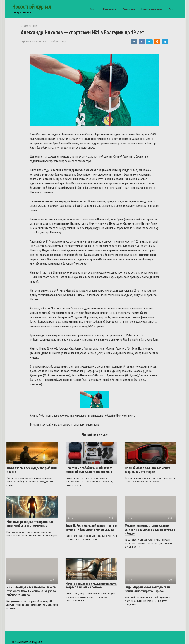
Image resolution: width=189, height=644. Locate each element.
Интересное (109, 9)
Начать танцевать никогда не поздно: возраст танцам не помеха (91, 585)
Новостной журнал (32, 7)
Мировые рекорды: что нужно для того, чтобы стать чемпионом (30, 524)
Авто (172, 9)
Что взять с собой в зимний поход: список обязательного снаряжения (89, 470)
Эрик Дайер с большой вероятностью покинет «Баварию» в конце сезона (91, 528)
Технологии (129, 9)
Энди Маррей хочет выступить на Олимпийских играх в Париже (147, 589)
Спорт (93, 9)
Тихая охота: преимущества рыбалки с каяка (32, 470)
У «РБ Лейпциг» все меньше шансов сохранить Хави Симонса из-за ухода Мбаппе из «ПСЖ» (31, 591)
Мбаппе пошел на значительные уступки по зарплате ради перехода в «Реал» (150, 529)
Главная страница (29, 26)
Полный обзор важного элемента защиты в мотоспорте (147, 470)
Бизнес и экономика (152, 9)
